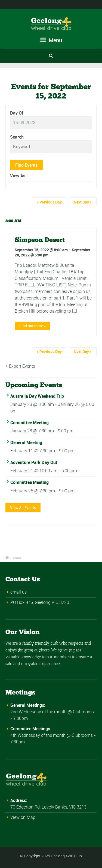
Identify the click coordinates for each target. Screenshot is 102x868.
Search (17, 137)
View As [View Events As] (18, 176)
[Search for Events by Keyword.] (51, 147)
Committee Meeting (30, 423)
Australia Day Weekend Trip (37, 396)
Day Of (17, 113)
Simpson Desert (40, 240)
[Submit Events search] (26, 165)
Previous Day (49, 202)
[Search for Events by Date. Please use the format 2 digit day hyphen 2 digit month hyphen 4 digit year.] (51, 123)
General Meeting (26, 442)
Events (17, 558)
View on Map (23, 817)
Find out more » (33, 326)
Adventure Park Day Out (34, 462)
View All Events (23, 508)
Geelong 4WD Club (66, 856)
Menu (51, 40)
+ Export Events (20, 366)
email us (18, 592)
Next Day (83, 202)
